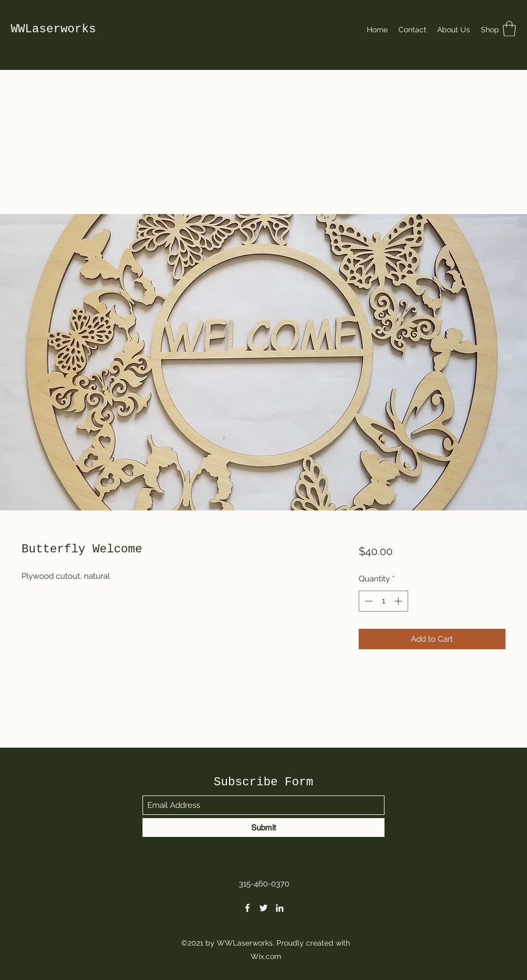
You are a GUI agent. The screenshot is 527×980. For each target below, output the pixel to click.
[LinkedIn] (280, 908)
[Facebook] (247, 908)
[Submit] (263, 828)
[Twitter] (263, 908)
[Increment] (399, 601)
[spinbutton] (383, 601)
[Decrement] (368, 601)
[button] (509, 29)
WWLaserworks (53, 29)
